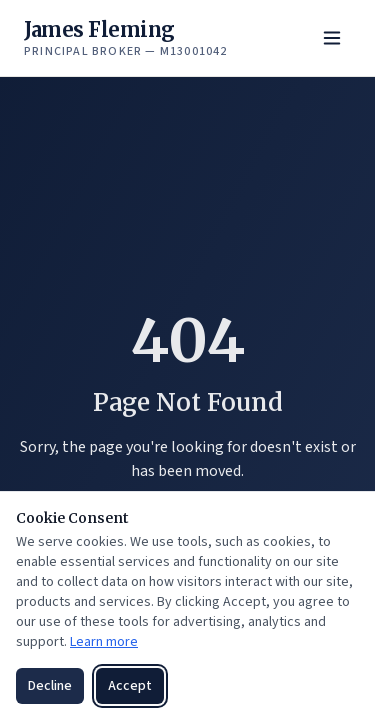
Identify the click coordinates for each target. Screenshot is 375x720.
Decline (50, 686)
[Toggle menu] (332, 38)
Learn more (104, 642)
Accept (130, 686)
